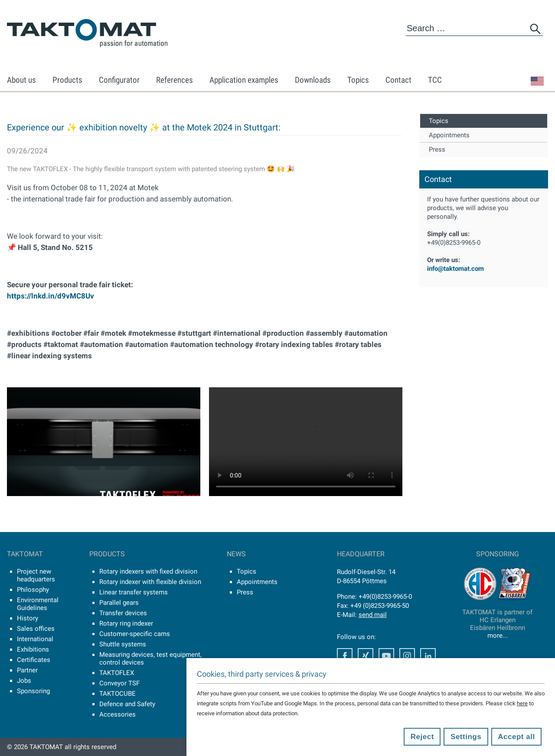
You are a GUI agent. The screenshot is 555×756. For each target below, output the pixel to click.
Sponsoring (33, 691)
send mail (373, 615)
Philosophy (33, 590)
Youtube (386, 656)
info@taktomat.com (455, 269)
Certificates (34, 660)
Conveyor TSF (119, 683)
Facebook (345, 656)
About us (21, 80)
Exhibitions (33, 649)
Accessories (118, 714)
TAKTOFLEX (117, 673)
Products (67, 80)
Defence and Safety (127, 704)
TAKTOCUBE (118, 694)
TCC (435, 80)
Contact (398, 80)
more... (498, 636)
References (175, 80)
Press (437, 149)
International (35, 639)
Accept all (516, 737)
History (28, 618)
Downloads (313, 80)
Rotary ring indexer (126, 623)
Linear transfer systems (134, 592)
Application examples (244, 80)
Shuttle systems (123, 644)
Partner (27, 670)
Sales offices (36, 629)
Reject (422, 737)
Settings (466, 737)
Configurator (119, 80)
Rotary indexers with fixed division (148, 571)
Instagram (407, 656)
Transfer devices (123, 613)
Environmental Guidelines (38, 604)
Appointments (449, 135)
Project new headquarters (36, 575)
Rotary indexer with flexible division (150, 582)
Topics (358, 80)
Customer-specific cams (135, 634)
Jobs (24, 681)
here (522, 703)
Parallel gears (119, 603)
